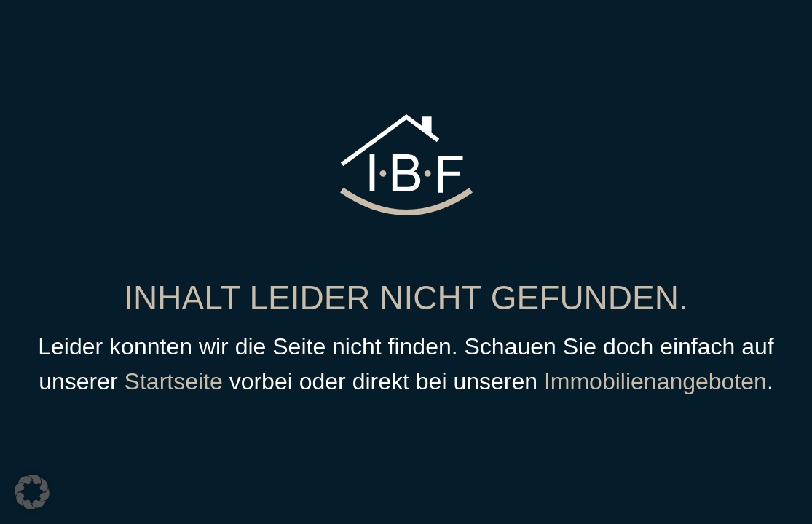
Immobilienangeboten (655, 381)
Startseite (174, 381)
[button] (32, 492)
